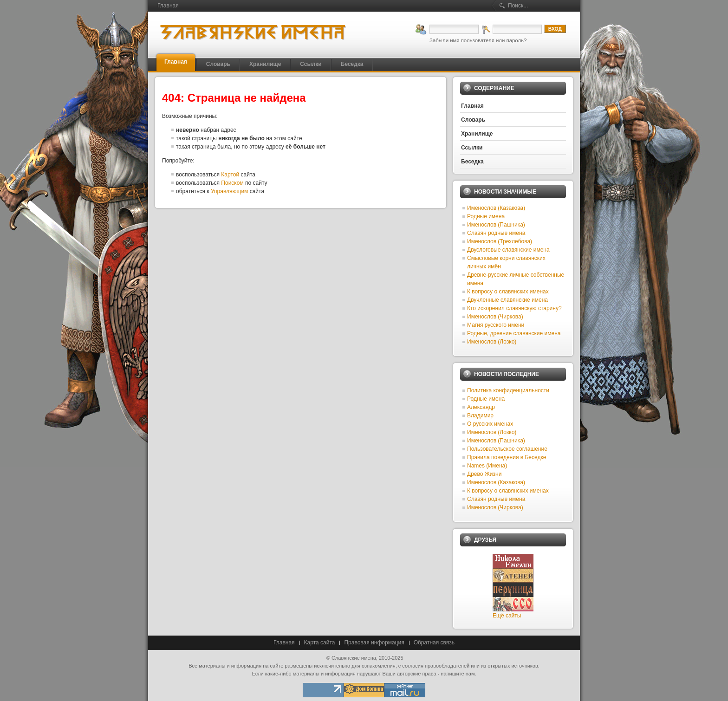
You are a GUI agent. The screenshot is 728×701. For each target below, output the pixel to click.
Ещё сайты (507, 616)
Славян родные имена (496, 233)
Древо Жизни (484, 474)
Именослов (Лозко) (492, 342)
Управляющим (229, 191)
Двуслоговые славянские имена (508, 250)
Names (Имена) (487, 466)
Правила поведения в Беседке (507, 457)
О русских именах (490, 424)
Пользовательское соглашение (507, 449)
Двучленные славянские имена (507, 300)
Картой (230, 175)
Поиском (232, 183)
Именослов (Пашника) (496, 225)
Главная (284, 643)
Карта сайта (320, 643)
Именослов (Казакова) (496, 208)
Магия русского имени (496, 325)
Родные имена (486, 216)
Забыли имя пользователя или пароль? (478, 40)
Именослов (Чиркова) (495, 317)
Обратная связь (434, 643)
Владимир (480, 415)
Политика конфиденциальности (508, 390)
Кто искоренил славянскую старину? (514, 308)
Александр (481, 407)
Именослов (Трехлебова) (500, 241)
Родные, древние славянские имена (514, 333)
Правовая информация (374, 643)
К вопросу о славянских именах (508, 292)
